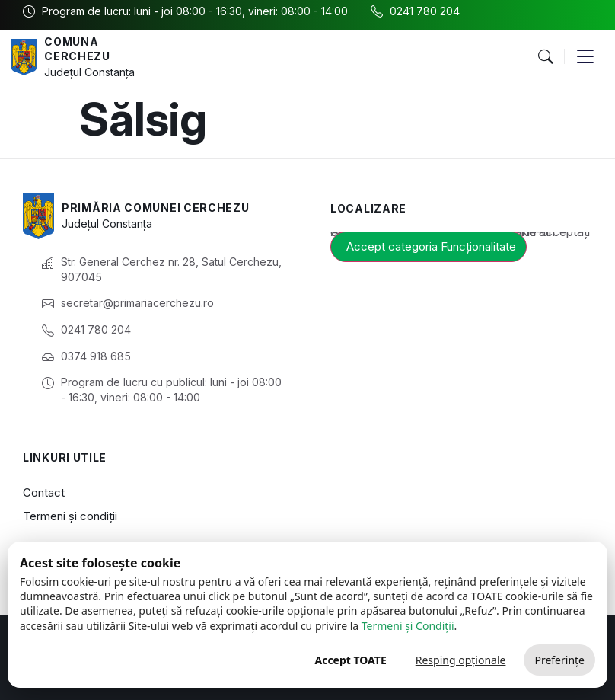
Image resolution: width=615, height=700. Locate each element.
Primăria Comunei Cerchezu (156, 208)
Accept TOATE (350, 660)
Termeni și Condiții (408, 626)
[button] (545, 57)
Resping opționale (461, 660)
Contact (44, 492)
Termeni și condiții (70, 516)
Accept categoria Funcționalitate (431, 246)
